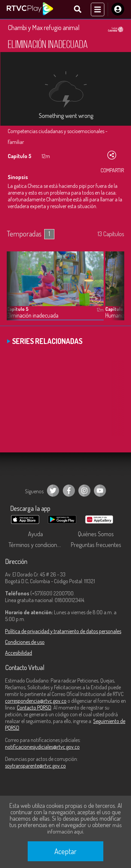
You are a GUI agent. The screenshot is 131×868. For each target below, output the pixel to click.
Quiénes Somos (96, 534)
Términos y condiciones (35, 545)
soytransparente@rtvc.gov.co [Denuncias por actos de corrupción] (35, 766)
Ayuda (35, 534)
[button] (116, 291)
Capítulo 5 (18, 309)
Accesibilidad (19, 653)
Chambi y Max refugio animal (44, 27)
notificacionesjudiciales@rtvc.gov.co (42, 747)
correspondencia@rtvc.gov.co (36, 701)
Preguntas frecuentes (96, 545)
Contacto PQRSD (34, 708)
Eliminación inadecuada (33, 315)
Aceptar (65, 851)
